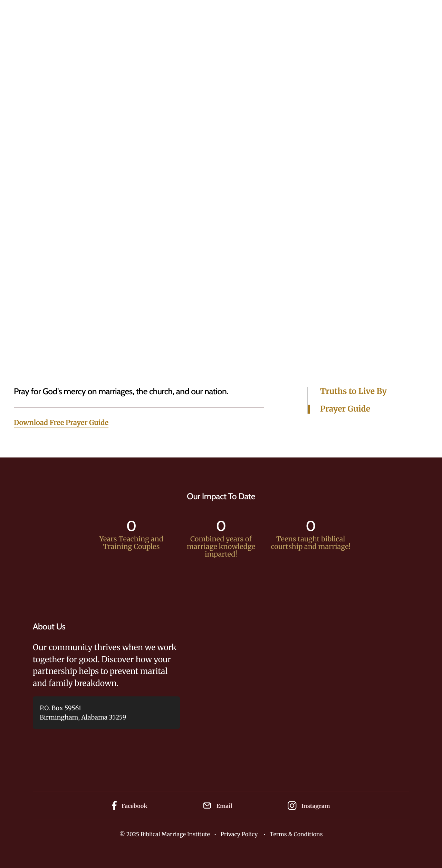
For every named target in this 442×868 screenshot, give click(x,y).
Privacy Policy (239, 835)
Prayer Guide (345, 409)
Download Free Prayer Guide (61, 423)
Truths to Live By (353, 392)
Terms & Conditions (296, 835)
